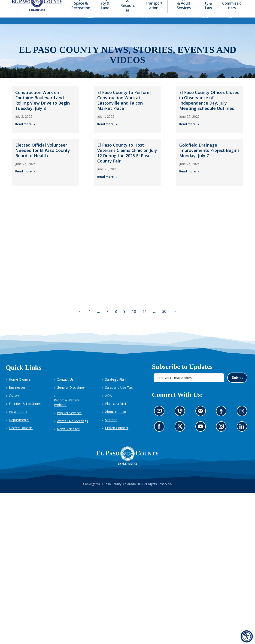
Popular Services (69, 421)
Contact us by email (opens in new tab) (202, 421)
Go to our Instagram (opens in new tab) (223, 436)
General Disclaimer (71, 396)
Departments (19, 428)
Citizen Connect (117, 436)
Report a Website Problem (67, 411)
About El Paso (116, 420)
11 (145, 320)
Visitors (14, 404)
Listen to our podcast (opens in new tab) (222, 421)
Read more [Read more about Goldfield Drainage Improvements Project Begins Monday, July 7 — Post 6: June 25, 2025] (189, 180)
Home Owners (20, 388)
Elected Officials (21, 436)
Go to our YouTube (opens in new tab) (202, 436)
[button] (225, 4)
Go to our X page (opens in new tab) (181, 436)
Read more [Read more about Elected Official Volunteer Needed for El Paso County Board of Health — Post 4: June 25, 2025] (25, 180)
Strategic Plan (115, 388)
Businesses (17, 396)
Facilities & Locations (25, 412)
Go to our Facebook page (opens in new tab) (160, 436)
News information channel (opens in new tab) (160, 421)
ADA (108, 404)
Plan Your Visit (116, 412)
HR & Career (18, 420)
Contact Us (65, 388)
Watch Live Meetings (72, 429)
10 (134, 320)
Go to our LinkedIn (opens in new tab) (243, 436)
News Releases (68, 437)
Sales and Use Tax (119, 396)
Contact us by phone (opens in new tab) (181, 421)
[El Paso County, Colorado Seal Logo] (127, 464)
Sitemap (111, 428)
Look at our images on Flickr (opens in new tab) (243, 421)
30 (164, 320)
